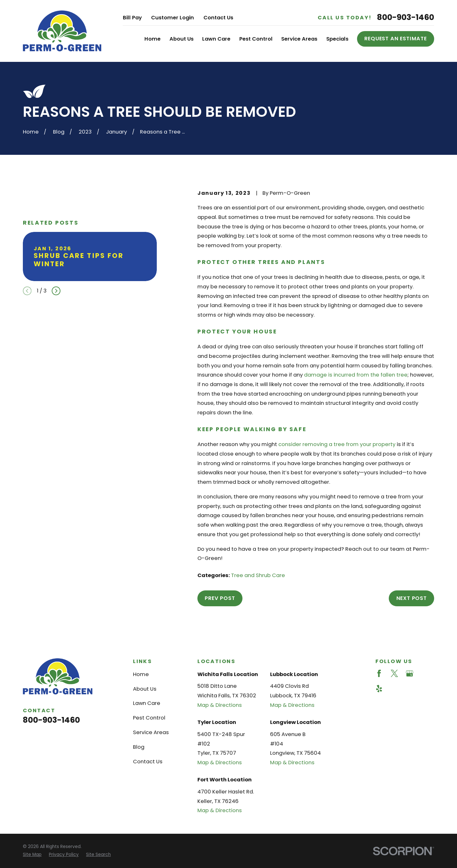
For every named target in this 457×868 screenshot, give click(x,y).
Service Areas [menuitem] (299, 39)
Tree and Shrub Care (258, 575)
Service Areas (151, 732)
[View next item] (56, 291)
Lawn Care (147, 703)
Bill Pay (132, 18)
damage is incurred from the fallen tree (356, 375)
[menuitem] (32, 855)
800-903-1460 (406, 18)
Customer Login (172, 18)
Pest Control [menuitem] (256, 39)
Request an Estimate (396, 39)
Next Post (412, 598)
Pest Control (149, 718)
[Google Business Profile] (410, 673)
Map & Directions (220, 705)
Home (141, 674)
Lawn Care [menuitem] (216, 39)
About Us (145, 689)
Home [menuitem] (152, 39)
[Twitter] (394, 673)
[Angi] (425, 673)
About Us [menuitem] (182, 39)
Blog (139, 747)
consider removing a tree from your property (337, 444)
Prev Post (220, 598)
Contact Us (218, 18)
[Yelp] (379, 689)
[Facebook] (379, 673)
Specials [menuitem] (337, 39)
